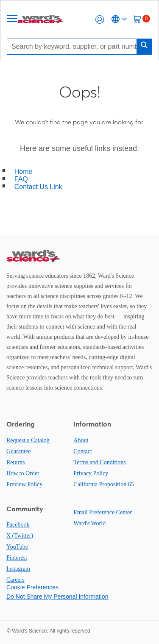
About (81, 440)
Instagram (18, 569)
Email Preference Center (103, 512)
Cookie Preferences (32, 587)
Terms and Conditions (99, 462)
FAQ (21, 179)
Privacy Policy (91, 473)
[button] (100, 20)
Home (24, 171)
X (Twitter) (20, 536)
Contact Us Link (38, 187)
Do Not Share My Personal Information (57, 597)
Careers (15, 580)
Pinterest (17, 558)
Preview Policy (24, 484)
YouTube (17, 547)
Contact (83, 451)
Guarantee (19, 451)
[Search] (74, 46)
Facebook (18, 525)
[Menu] (12, 19)
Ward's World (89, 523)
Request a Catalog (28, 440)
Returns (16, 462)
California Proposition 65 (103, 484)
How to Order (23, 473)
